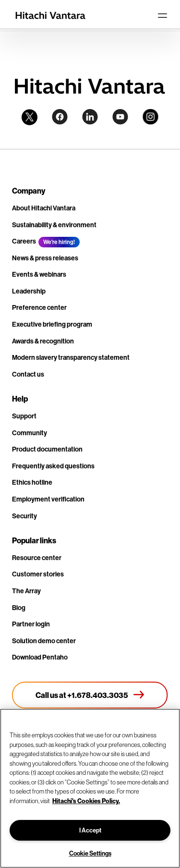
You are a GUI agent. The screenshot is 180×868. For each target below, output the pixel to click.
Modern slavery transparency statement (71, 357)
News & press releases (45, 258)
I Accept (90, 830)
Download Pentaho (40, 657)
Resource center (37, 558)
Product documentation (47, 449)
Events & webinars (39, 274)
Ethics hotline (32, 482)
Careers (24, 241)
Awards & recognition (43, 341)
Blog (19, 608)
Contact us (28, 374)
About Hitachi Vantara (44, 208)
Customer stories (38, 574)
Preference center (39, 307)
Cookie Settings (90, 853)
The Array (26, 591)
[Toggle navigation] (162, 15)
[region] (90, 788)
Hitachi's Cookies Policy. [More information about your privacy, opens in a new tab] (86, 801)
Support (24, 416)
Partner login (31, 624)
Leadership (29, 291)
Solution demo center (44, 641)
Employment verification (48, 499)
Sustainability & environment (54, 225)
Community (30, 433)
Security (24, 516)
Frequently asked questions (53, 466)
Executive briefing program (52, 324)
